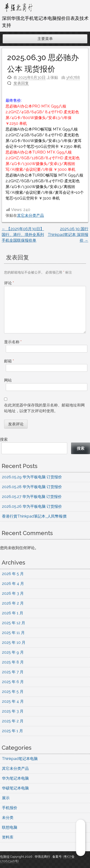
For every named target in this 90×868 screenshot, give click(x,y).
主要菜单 (45, 39)
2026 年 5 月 (13, 574)
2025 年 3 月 (13, 711)
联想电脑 (10, 827)
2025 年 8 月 (13, 662)
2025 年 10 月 (14, 642)
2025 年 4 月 (13, 701)
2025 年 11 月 (13, 633)
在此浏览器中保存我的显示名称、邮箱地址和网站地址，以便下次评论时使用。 (44, 408)
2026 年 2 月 (13, 603)
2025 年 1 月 (12, 731)
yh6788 (73, 77)
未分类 (8, 818)
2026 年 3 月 (13, 593)
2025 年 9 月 (13, 652)
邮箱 (9, 361)
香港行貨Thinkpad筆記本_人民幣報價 (34, 516)
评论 (9, 283)
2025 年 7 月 (13, 672)
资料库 (8, 837)
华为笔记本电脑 (15, 778)
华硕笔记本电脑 (15, 788)
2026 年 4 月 (13, 584)
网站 (8, 380)
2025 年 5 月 (13, 692)
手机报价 (10, 808)
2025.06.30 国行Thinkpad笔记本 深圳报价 (68, 235)
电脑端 (5, 857)
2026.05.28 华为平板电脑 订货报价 (32, 487)
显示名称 (13, 342)
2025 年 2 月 (13, 721)
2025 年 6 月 (13, 682)
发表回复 (21, 83)
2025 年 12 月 (14, 623)
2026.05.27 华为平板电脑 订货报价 (32, 497)
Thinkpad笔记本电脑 (20, 759)
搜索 (4, 439)
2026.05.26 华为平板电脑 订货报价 (32, 506)
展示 (6, 798)
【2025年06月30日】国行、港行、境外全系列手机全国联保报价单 (23, 235)
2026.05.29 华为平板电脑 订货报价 (32, 477)
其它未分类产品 (30, 215)
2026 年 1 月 (13, 613)
